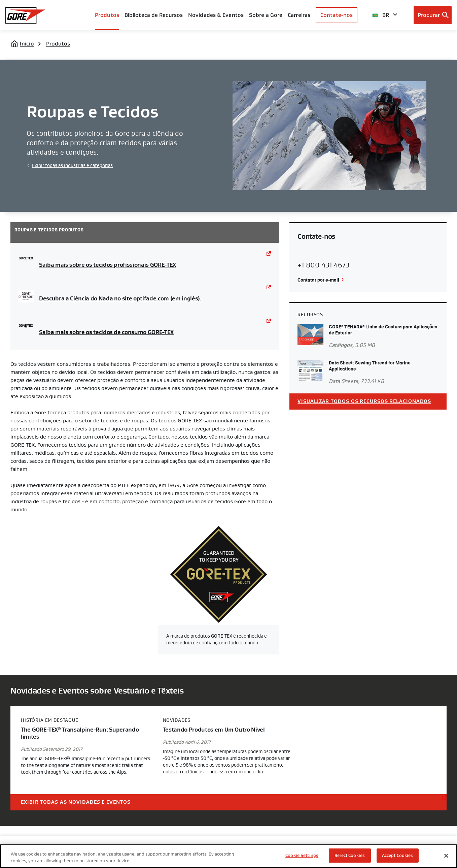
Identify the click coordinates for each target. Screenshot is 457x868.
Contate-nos (337, 15)
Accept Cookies (398, 855)
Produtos (107, 15)
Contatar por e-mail (318, 280)
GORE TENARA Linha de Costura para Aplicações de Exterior (383, 330)
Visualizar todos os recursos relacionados (364, 401)
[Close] (446, 856)
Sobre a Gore (266, 15)
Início (27, 44)
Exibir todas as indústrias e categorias (72, 165)
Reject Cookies (350, 855)
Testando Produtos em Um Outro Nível (214, 730)
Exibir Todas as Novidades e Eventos (76, 802)
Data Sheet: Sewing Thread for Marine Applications (370, 366)
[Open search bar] (433, 15)
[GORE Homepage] (25, 15)
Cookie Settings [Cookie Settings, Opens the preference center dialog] (302, 855)
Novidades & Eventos (216, 15)
